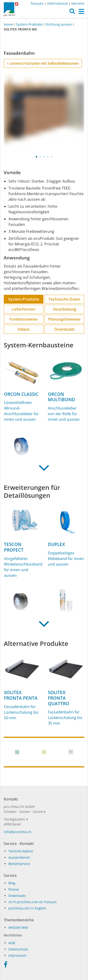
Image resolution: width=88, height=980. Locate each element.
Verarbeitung (65, 309)
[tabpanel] (44, 111)
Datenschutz (18, 949)
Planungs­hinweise (64, 319)
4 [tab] (48, 157)
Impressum (17, 955)
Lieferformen (24, 309)
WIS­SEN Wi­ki (18, 927)
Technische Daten (64, 299)
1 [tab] (37, 157)
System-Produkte (29, 24)
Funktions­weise (24, 319)
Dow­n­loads (17, 896)
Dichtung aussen (59, 24)
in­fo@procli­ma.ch (18, 832)
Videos (24, 329)
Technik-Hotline (21, 851)
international (57, 3)
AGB (12, 943)
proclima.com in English (27, 908)
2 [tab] (40, 157)
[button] (72, 12)
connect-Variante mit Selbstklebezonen (43, 63)
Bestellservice (19, 864)
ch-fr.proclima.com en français (33, 902)
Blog (12, 883)
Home (9, 24)
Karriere (78, 3)
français (37, 3)
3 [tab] (44, 157)
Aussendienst (19, 857)
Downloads (65, 329)
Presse (14, 889)
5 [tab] (52, 157)
